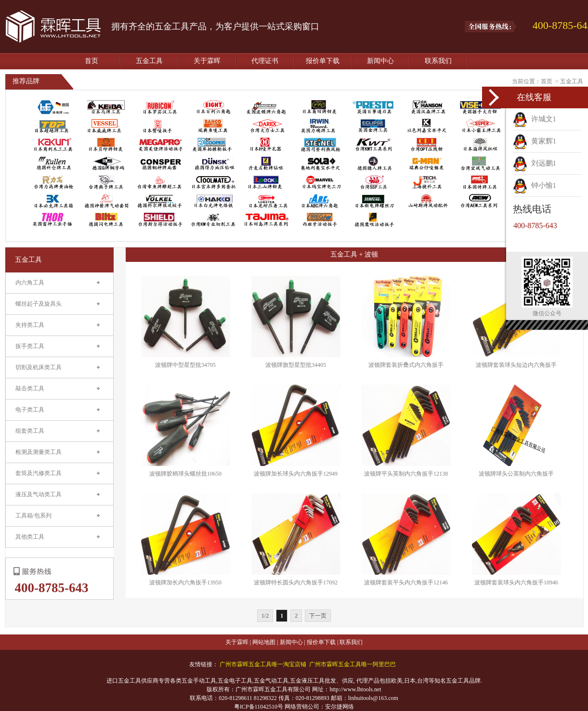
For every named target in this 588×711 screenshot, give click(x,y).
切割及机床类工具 (39, 367)
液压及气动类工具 (39, 494)
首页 (91, 61)
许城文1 (535, 119)
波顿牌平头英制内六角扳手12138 (406, 474)
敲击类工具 (30, 388)
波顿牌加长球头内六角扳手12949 (296, 474)
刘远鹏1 (535, 163)
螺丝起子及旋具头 (39, 304)
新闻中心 (380, 61)
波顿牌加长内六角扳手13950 (185, 582)
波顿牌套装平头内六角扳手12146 (406, 582)
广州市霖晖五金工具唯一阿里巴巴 (353, 664)
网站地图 (264, 642)
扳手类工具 (30, 346)
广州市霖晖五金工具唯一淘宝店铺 (263, 664)
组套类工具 (30, 431)
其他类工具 (30, 537)
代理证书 (265, 61)
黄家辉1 (535, 141)
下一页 (318, 616)
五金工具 (149, 61)
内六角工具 (30, 283)
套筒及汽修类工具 (39, 473)
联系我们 (438, 61)
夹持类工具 (30, 325)
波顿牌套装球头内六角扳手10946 (516, 582)
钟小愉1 (535, 185)
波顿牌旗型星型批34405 (296, 365)
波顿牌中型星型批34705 (185, 365)
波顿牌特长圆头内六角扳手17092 (296, 582)
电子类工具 (30, 410)
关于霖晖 (207, 61)
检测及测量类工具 (39, 452)
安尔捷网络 (340, 707)
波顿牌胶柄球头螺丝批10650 (185, 474)
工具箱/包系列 (33, 516)
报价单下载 (323, 61)
